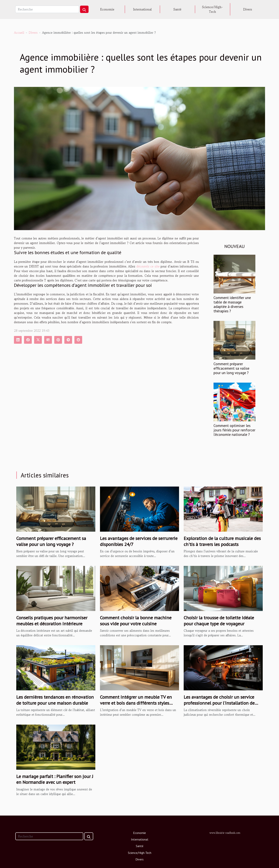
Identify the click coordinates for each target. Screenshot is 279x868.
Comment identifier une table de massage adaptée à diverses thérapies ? (232, 304)
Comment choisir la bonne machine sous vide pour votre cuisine (136, 621)
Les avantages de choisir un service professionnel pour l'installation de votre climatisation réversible (219, 703)
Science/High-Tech (212, 9)
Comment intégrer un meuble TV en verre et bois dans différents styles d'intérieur (136, 703)
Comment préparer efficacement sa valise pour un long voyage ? (231, 368)
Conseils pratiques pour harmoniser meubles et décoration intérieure (52, 621)
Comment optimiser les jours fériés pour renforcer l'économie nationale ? (234, 430)
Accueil (19, 33)
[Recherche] (47, 9)
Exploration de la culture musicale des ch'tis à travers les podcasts (222, 541)
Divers (248, 9)
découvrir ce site (148, 266)
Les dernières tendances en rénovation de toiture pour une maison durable (55, 700)
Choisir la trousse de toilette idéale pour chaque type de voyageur (219, 621)
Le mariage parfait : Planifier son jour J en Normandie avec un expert (55, 779)
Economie (107, 9)
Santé (177, 9)
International (142, 9)
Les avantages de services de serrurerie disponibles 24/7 (139, 541)
